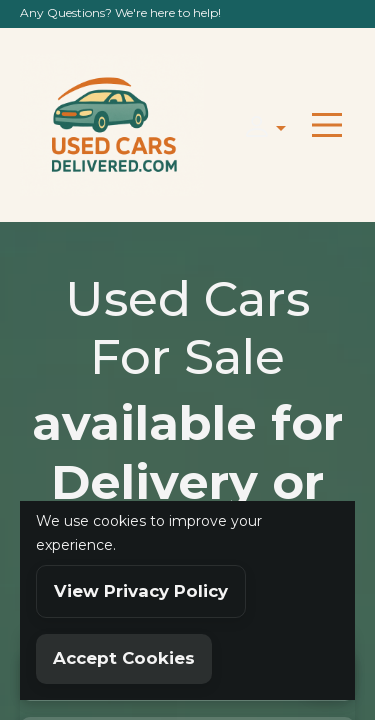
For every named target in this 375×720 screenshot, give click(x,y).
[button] (260, 125)
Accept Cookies (124, 658)
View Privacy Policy (141, 591)
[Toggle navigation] (327, 125)
